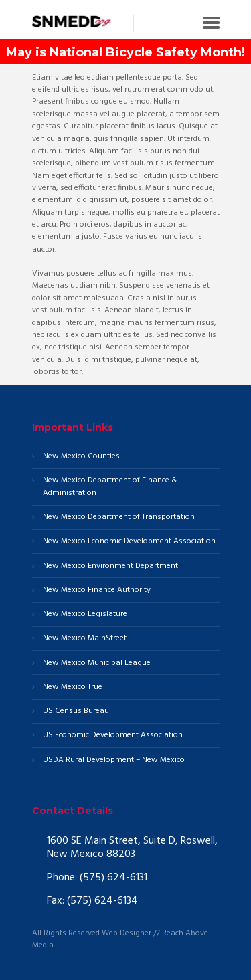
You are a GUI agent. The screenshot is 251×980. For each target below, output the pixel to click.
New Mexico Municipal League (97, 663)
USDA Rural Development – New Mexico (114, 760)
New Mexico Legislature (85, 614)
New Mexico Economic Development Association (129, 542)
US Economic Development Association (113, 736)
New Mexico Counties (81, 457)
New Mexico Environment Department (110, 566)
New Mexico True (73, 687)
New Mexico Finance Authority (97, 590)
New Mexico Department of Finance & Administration (110, 487)
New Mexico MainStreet (85, 639)
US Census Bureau (76, 711)
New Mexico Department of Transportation (119, 517)
